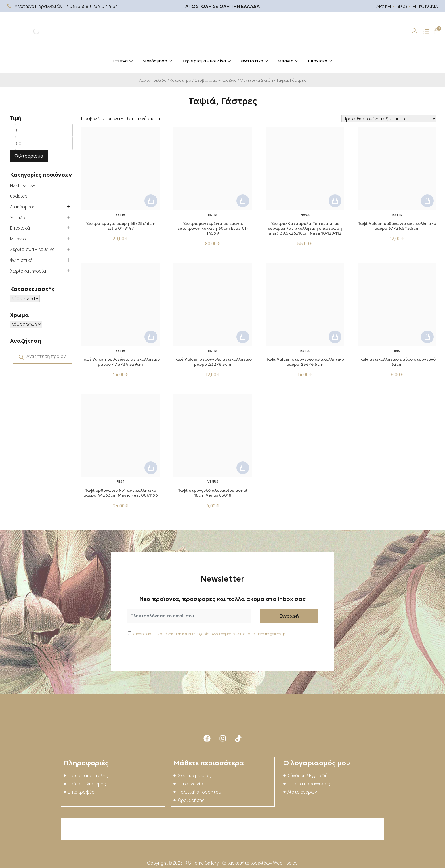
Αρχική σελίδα (153, 80)
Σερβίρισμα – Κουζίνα (207, 61)
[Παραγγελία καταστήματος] (389, 119)
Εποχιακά (321, 61)
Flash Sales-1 (23, 185)
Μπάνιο (289, 61)
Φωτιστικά (255, 61)
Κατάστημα (180, 80)
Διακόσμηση (158, 61)
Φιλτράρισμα (29, 156)
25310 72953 (105, 6)
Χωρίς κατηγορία (28, 271)
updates (19, 196)
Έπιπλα (123, 61)
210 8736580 (78, 6)
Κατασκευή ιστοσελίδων (247, 862)
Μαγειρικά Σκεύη (256, 80)
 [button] (151, 201)
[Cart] (436, 31)
